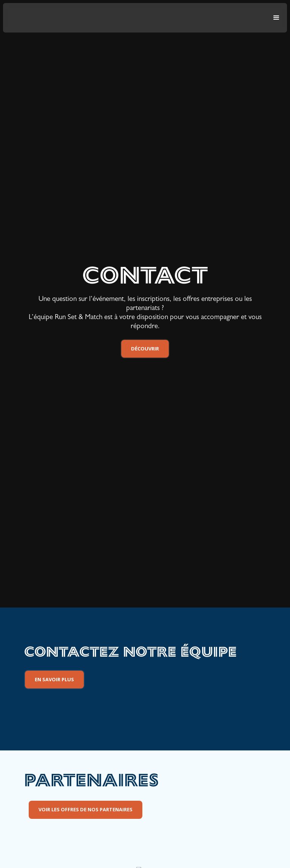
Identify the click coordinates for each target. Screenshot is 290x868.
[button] (276, 18)
